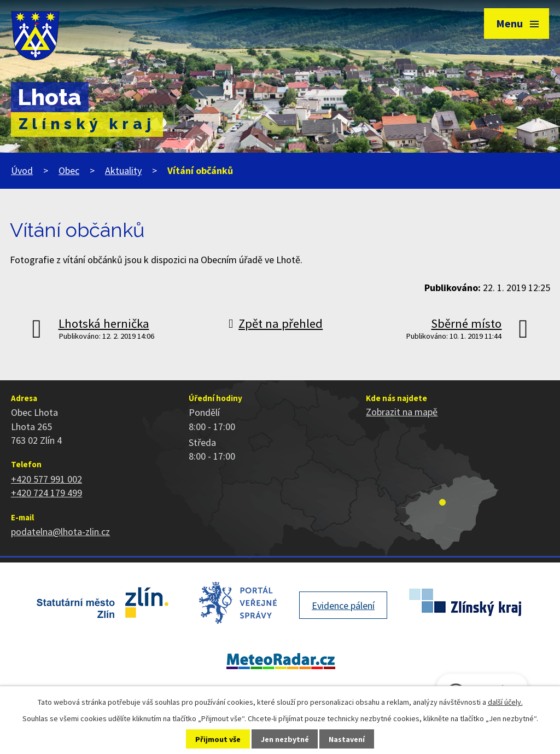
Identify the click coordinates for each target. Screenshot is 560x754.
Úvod (22, 170)
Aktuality (123, 170)
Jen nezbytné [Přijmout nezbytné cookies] (285, 739)
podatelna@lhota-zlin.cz (60, 532)
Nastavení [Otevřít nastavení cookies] (347, 739)
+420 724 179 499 (46, 493)
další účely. (505, 702)
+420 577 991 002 (46, 479)
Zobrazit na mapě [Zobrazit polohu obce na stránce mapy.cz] (402, 412)
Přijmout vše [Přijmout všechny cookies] (218, 739)
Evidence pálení (343, 605)
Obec (69, 170)
